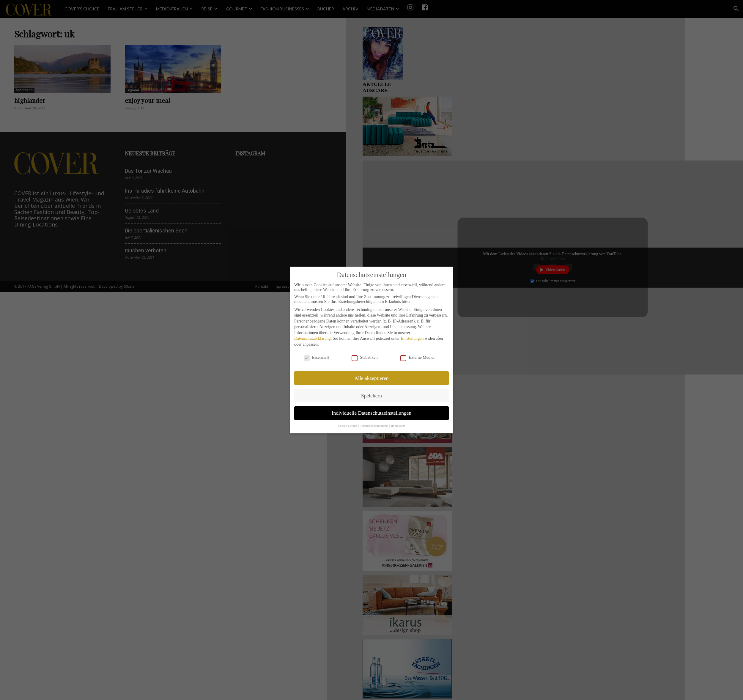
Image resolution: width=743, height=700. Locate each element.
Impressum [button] (398, 426)
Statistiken (365, 358)
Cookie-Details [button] (348, 426)
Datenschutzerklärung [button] (374, 426)
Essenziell (316, 358)
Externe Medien (418, 358)
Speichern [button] (371, 396)
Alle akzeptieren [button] (371, 378)
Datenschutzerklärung (313, 338)
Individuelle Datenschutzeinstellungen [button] (372, 413)
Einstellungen (412, 338)
